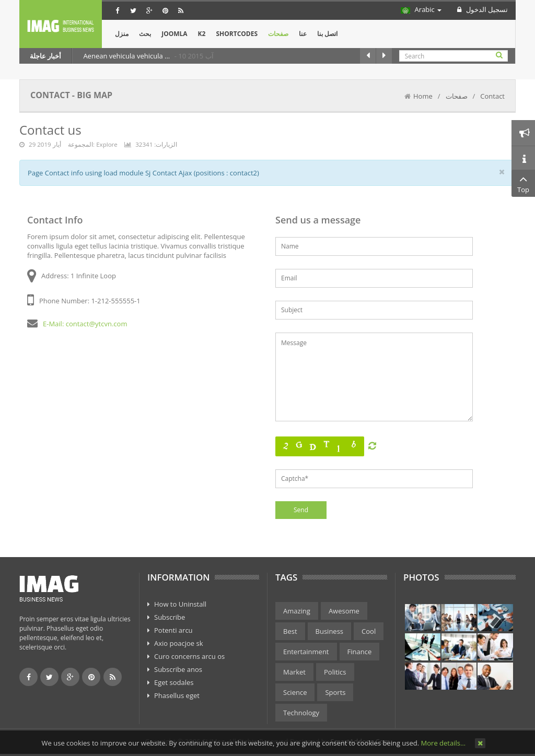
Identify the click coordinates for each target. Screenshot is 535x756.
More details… (443, 743)
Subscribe (170, 617)
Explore (107, 144)
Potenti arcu (173, 630)
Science (295, 692)
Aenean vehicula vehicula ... (127, 56)
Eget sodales (174, 682)
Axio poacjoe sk (179, 643)
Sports (335, 692)
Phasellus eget (177, 695)
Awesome (344, 611)
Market (294, 672)
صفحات (457, 96)
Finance (360, 652)
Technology (301, 713)
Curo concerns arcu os (189, 656)
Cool (369, 631)
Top (523, 183)
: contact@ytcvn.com (95, 324)
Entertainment (306, 652)
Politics (335, 672)
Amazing (297, 611)
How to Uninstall (180, 604)
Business (330, 631)
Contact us (50, 130)
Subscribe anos (178, 669)
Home (423, 96)
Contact (492, 96)
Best (290, 631)
